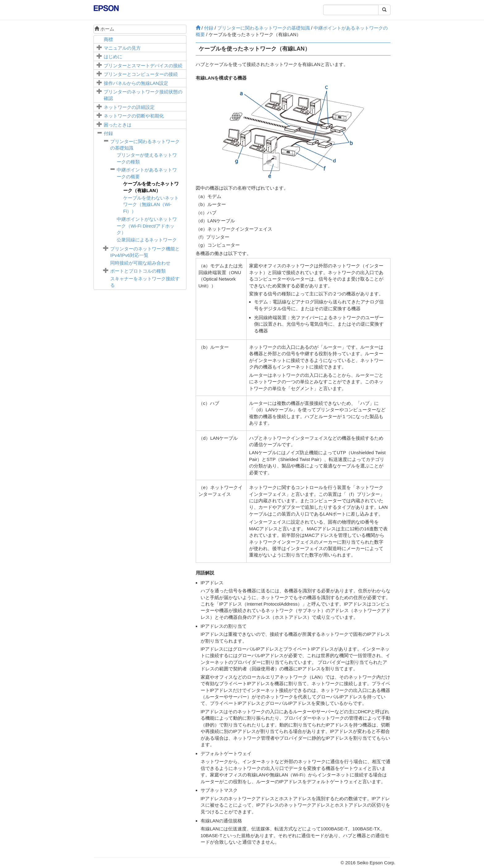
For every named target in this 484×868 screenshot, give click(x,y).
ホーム (104, 29)
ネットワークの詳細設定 (129, 107)
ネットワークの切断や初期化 (134, 116)
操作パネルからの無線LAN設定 (136, 83)
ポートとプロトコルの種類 (138, 271)
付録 (108, 133)
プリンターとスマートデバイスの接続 (143, 66)
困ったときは (118, 125)
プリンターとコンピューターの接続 (141, 74)
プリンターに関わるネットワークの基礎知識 (264, 28)
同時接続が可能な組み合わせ (140, 263)
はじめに (113, 57)
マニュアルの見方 (122, 48)
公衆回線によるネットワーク (147, 240)
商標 (108, 39)
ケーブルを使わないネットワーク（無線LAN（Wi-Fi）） (151, 204)
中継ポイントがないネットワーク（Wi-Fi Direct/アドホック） (147, 226)
